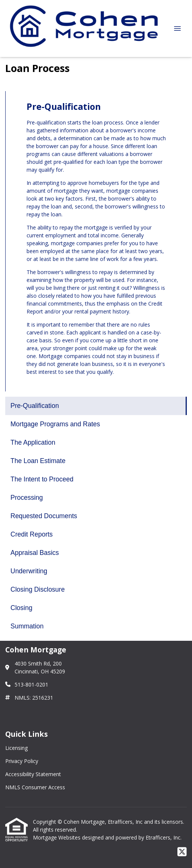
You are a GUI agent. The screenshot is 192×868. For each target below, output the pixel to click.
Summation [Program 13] (27, 626)
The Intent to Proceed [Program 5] (42, 479)
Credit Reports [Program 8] (32, 534)
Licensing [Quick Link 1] (16, 748)
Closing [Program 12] (21, 608)
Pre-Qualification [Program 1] (35, 406)
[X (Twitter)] (182, 852)
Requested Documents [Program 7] (44, 516)
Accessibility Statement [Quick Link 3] (33, 774)
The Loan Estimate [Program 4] (38, 461)
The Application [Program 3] (33, 442)
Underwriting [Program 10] (29, 571)
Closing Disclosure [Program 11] (38, 589)
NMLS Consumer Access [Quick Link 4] (35, 787)
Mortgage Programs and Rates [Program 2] (55, 424)
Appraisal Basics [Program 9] (35, 553)
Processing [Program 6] (27, 498)
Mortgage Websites (57, 837)
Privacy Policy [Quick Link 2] (22, 761)
